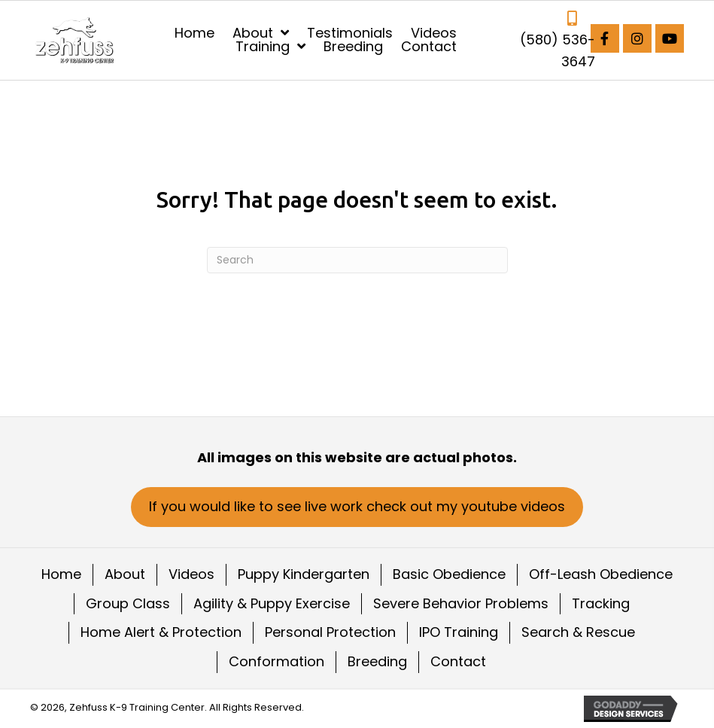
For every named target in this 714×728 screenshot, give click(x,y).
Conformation (276, 661)
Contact (458, 661)
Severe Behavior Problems (461, 603)
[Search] (357, 260)
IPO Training (459, 632)
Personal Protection (330, 632)
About (125, 574)
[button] (605, 38)
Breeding (377, 661)
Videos (191, 574)
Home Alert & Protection (161, 632)
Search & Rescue (578, 632)
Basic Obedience (449, 574)
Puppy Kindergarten (304, 574)
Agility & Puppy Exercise (272, 603)
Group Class (128, 603)
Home (61, 574)
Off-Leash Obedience (601, 574)
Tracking (601, 603)
